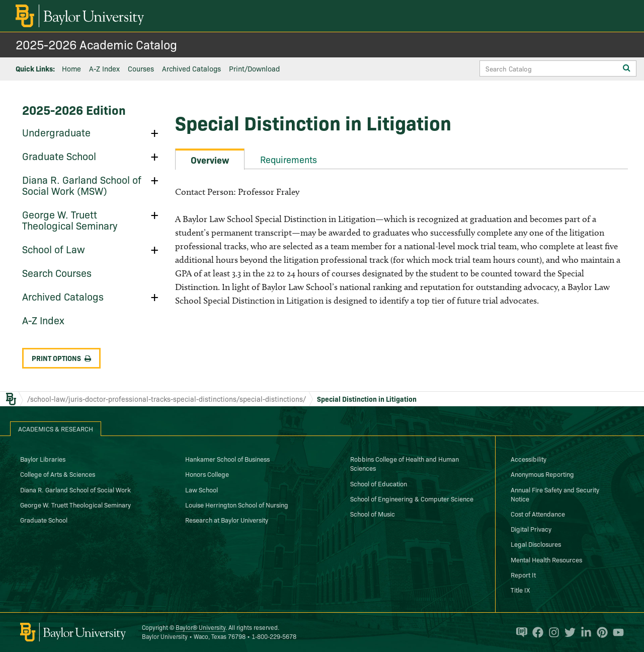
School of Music (373, 514)
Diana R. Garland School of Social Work (75, 489)
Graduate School (59, 156)
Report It (523, 574)
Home (71, 68)
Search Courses (57, 272)
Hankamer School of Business (227, 459)
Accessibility (529, 459)
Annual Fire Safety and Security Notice (555, 494)
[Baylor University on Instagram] (551, 632)
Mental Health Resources (546, 559)
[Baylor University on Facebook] (535, 632)
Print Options (61, 358)
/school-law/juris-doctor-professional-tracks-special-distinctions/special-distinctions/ (167, 399)
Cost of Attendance (538, 514)
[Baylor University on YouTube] (616, 632)
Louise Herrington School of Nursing (237, 504)
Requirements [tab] (289, 159)
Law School (202, 489)
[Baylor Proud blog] (519, 632)
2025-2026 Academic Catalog (96, 44)
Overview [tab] (210, 160)
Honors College (207, 474)
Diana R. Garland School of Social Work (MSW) (82, 185)
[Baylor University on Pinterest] (600, 632)
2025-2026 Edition (74, 110)
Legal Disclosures (536, 544)
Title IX (520, 590)
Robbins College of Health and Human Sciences (405, 463)
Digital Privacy (531, 529)
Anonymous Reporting (542, 474)
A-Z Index (104, 68)
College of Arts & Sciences (58, 474)
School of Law (54, 249)
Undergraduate (56, 132)
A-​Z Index (43, 320)
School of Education (379, 483)
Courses (141, 68)
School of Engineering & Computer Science (412, 498)
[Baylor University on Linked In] (584, 632)
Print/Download (254, 68)
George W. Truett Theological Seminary (70, 220)
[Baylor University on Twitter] (568, 632)
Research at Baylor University (227, 520)
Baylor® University (200, 627)
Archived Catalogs (191, 68)
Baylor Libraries (43, 459)
